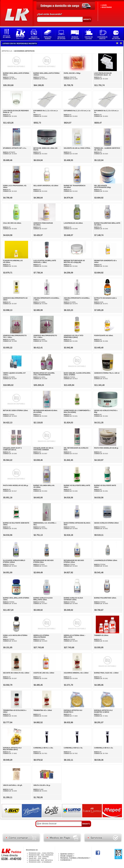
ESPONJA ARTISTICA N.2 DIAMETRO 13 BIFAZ (103, 711)
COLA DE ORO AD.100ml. (12, 223)
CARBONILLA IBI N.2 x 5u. (73, 748)
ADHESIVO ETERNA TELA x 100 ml (107, 373)
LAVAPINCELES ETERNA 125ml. (106, 560)
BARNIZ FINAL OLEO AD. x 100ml (106, 673)
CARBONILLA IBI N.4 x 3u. (104, 748)
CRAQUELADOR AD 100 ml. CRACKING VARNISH (43, 449)
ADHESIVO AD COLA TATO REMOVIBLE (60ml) (74, 336)
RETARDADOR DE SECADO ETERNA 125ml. (74, 561)
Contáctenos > (66, 860)
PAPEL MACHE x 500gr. (72, 73)
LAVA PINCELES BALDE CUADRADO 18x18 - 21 (103, 74)
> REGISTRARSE (106, 7)
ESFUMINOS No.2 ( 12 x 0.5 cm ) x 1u (77, 111)
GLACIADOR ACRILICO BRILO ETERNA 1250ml (14, 561)
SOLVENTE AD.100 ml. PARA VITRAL (77, 148)
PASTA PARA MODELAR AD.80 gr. (106, 448)
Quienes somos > (67, 854)
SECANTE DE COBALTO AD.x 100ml (16, 673)
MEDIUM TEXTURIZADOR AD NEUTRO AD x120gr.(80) (74, 261)
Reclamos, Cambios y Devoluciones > (75, 858)
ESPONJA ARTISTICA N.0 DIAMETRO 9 (73, 711)
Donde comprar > (67, 856)
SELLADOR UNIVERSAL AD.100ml (46, 186)
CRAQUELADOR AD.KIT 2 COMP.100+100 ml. (12, 449)
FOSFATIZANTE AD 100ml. (104, 336)
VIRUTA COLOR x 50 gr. (42, 785)
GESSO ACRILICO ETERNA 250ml (106, 523)
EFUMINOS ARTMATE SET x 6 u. (15, 148)
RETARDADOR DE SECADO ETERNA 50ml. (43, 561)
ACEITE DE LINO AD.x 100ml (44, 673)
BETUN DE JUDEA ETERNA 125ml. (16, 411)
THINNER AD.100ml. (101, 635)
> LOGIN (104, 5)
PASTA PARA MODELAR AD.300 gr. (16, 485)
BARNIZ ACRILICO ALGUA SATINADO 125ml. (73, 599)
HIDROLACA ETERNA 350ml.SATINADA (41, 636)
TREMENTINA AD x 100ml (43, 710)
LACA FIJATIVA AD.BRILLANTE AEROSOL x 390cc (45, 261)
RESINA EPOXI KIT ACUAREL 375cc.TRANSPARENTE (44, 374)
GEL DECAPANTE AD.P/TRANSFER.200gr (103, 187)
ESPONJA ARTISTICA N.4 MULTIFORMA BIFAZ (12, 749)
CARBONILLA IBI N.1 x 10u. (43, 748)
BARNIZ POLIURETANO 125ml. (105, 598)
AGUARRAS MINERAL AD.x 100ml (76, 673)
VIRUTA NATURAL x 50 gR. (13, 785)
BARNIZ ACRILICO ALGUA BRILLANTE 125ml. (43, 599)
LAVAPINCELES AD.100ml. (73, 223)
